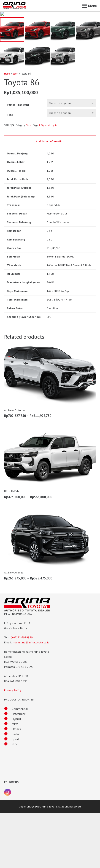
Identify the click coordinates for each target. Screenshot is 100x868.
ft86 (41, 180)
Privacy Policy (13, 745)
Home (7, 128)
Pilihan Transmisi (18, 159)
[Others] (8, 784)
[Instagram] (8, 847)
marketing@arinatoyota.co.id (31, 697)
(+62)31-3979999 (22, 692)
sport (47, 180)
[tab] (50, 196)
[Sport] (8, 794)
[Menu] (90, 6)
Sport (15, 128)
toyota (54, 180)
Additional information (50, 196)
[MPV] (8, 779)
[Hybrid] (8, 774)
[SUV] (8, 799)
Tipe (10, 169)
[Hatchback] (8, 769)
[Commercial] (8, 764)
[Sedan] (8, 789)
